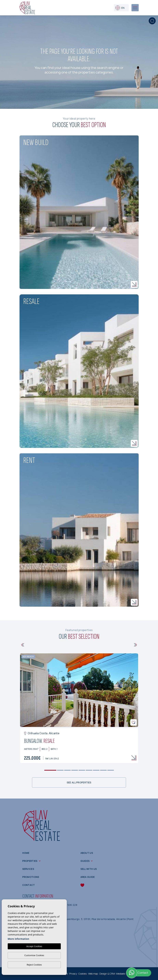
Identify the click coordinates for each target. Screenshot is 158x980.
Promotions (31, 877)
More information (18, 939)
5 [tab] (82, 770)
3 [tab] (67, 770)
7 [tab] (96, 770)
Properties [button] (30, 861)
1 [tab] (50, 770)
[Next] (135, 645)
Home (26, 853)
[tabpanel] (79, 708)
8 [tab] (103, 770)
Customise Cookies (34, 955)
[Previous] (23, 645)
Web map (93, 974)
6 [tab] (89, 770)
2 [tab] (60, 770)
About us (87, 853)
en (120, 8)
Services (28, 869)
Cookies (83, 974)
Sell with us (89, 869)
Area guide (88, 877)
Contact (29, 885)
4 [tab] (75, 770)
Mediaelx (121, 974)
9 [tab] (110, 770)
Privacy (73, 974)
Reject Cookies (34, 965)
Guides (85, 861)
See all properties (79, 782)
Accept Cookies (34, 946)
